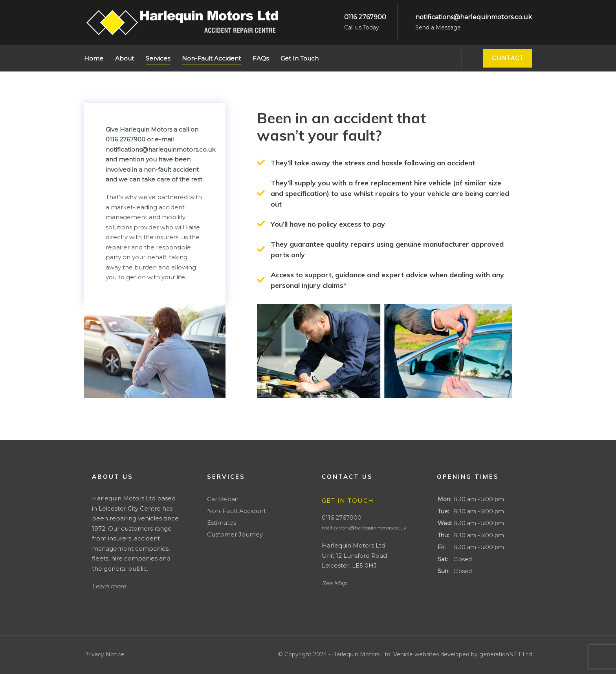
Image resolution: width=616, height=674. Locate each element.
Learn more (109, 586)
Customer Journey (235, 534)
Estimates (222, 523)
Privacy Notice (104, 654)
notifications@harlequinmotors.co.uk (364, 528)
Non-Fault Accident (236, 511)
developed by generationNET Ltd (486, 654)
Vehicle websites (417, 654)
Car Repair (223, 499)
